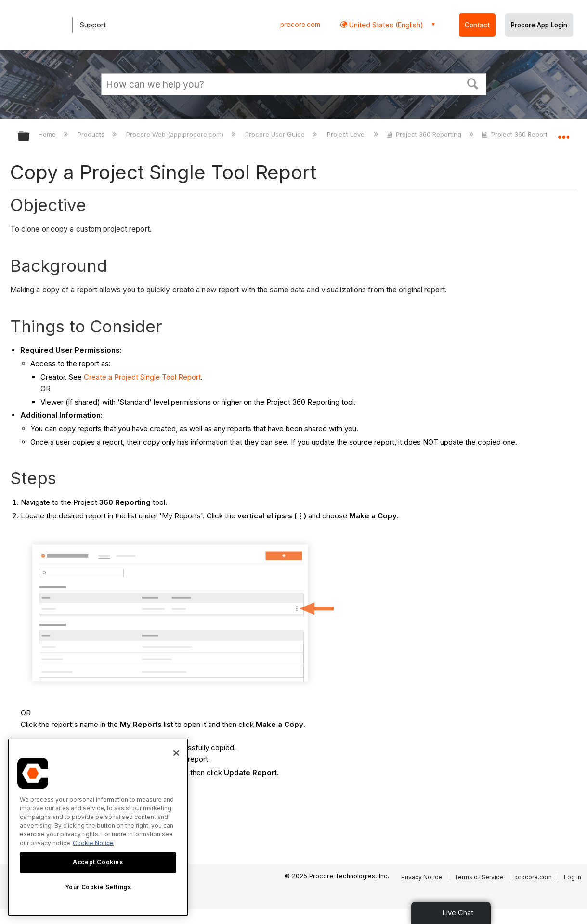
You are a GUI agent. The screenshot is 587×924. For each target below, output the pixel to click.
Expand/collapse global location (563, 133)
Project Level (347, 134)
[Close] (176, 753)
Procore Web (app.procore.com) (176, 134)
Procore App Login (539, 25)
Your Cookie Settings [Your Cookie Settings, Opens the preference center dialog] (98, 887)
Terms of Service (479, 877)
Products (92, 134)
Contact (477, 25)
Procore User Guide (276, 134)
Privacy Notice (422, 877)
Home (48, 134)
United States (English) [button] (385, 25)
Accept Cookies (98, 862)
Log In (573, 877)
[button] (472, 83)
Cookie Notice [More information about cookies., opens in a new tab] (93, 843)
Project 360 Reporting (425, 134)
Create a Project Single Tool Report (142, 377)
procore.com (300, 25)
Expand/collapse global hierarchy (30, 137)
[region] (98, 827)
